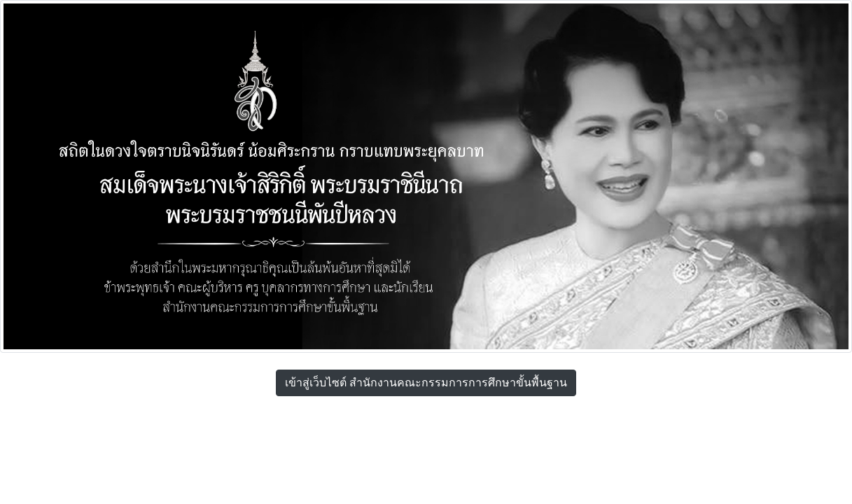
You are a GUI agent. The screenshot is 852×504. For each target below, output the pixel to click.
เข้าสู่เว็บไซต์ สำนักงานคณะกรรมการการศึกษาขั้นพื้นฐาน (426, 383)
